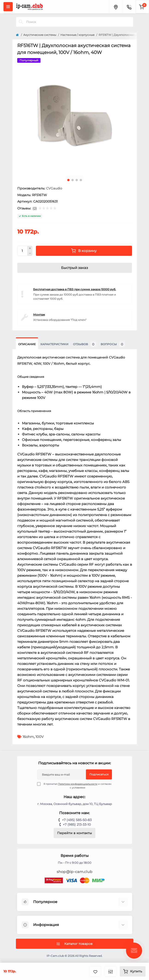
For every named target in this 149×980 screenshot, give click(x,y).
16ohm (28, 737)
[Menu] (8, 7)
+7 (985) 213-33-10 (77, 825)
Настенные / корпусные (77, 35)
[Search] (21, 22)
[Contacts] (129, 7)
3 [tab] (77, 180)
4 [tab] (81, 180)
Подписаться (99, 774)
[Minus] (30, 254)
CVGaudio (54, 188)
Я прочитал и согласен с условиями (77, 786)
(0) (35, 208)
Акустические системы (40, 35)
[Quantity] (22, 251)
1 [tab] (68, 180)
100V (39, 737)
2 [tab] (73, 180)
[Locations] (116, 7)
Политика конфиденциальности (78, 784)
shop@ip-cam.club (75, 872)
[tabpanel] (75, 115)
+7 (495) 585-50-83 (77, 820)
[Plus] (30, 248)
